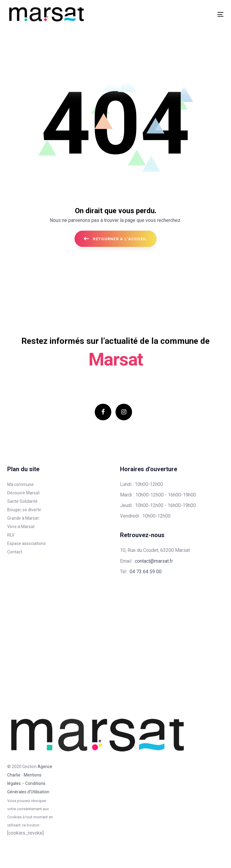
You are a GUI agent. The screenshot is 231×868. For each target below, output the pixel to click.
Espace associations (26, 543)
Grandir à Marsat (23, 518)
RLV (11, 535)
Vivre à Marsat (21, 527)
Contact (15, 552)
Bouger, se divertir (24, 510)
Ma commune (20, 484)
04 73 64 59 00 (146, 572)
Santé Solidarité (22, 501)
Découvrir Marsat (23, 493)
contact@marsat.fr (154, 561)
